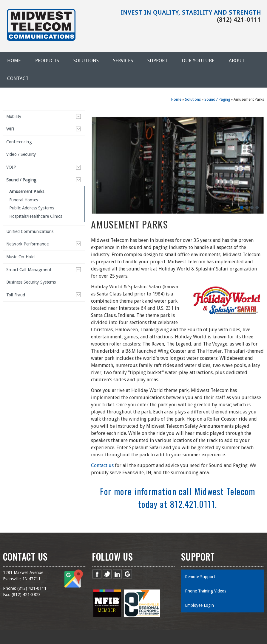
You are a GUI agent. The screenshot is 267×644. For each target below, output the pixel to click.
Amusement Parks (27, 192)
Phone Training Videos (206, 591)
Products (47, 61)
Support (158, 61)
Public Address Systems (32, 208)
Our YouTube (198, 61)
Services (123, 61)
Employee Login (199, 605)
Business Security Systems (31, 282)
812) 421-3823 (27, 595)
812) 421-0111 (33, 588)
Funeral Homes (24, 200)
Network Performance (27, 244)
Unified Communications (30, 231)
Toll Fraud (16, 295)
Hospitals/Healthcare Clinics (36, 216)
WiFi (10, 129)
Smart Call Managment (29, 270)
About (237, 61)
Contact (18, 78)
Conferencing (19, 142)
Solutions (86, 61)
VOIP (11, 167)
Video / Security (21, 154)
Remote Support (200, 577)
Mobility (14, 116)
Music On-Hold (20, 257)
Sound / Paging (217, 99)
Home (14, 61)
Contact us (102, 465)
